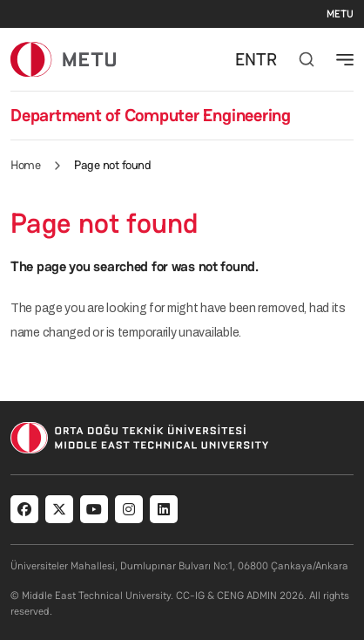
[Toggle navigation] (345, 59)
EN (246, 59)
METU (340, 14)
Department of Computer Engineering (151, 115)
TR (266, 59)
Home (25, 165)
